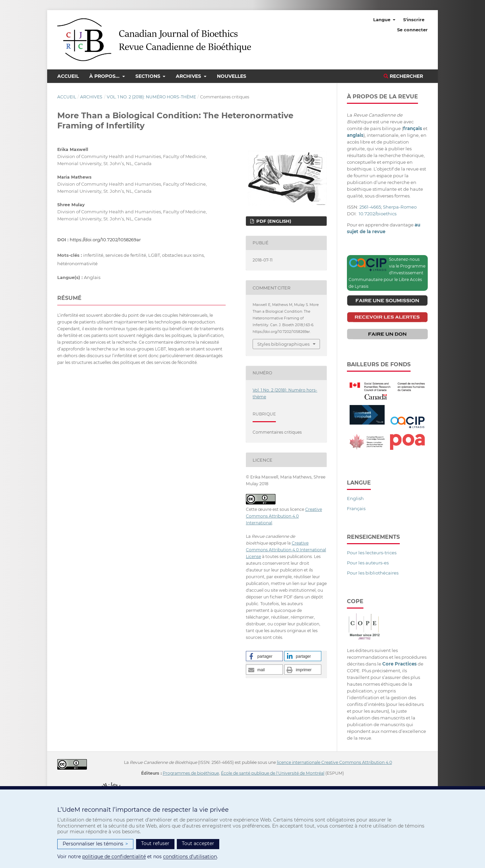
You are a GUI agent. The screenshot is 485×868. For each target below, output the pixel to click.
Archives (189, 76)
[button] (264, 656)
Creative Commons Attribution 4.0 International (284, 516)
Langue (382, 20)
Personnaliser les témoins (95, 844)
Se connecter (412, 30)
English (355, 498)
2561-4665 (370, 207)
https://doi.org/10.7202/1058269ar (105, 240)
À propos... (105, 76)
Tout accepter (198, 843)
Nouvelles (232, 76)
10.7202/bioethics (378, 214)
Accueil (68, 76)
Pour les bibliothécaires (373, 573)
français (413, 128)
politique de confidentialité (114, 857)
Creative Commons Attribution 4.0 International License (286, 550)
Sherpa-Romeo (400, 207)
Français (356, 508)
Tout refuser (155, 843)
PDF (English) (273, 221)
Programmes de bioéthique (191, 773)
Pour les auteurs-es (368, 563)
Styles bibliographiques (283, 344)
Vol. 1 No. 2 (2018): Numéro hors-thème (151, 97)
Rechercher (403, 76)
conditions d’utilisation (190, 857)
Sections (149, 76)
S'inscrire (414, 20)
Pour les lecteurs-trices (372, 553)
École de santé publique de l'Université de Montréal (273, 773)
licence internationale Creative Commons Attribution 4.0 (334, 762)
